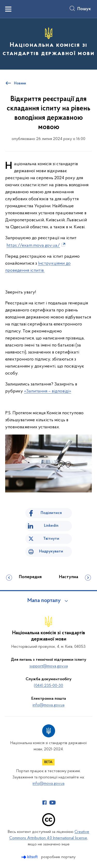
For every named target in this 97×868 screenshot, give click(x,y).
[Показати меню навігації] (8, 9)
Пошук (84, 9)
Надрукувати (51, 551)
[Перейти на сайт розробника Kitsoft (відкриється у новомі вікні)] (30, 857)
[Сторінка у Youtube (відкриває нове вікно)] (53, 803)
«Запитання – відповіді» (48, 391)
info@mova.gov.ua (48, 705)
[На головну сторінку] (48, 43)
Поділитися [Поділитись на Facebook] (51, 513)
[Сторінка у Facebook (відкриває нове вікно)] (44, 803)
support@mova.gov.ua (49, 666)
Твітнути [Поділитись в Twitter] (51, 539)
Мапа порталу (44, 601)
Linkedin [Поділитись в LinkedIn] (51, 526)
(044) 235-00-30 (48, 686)
